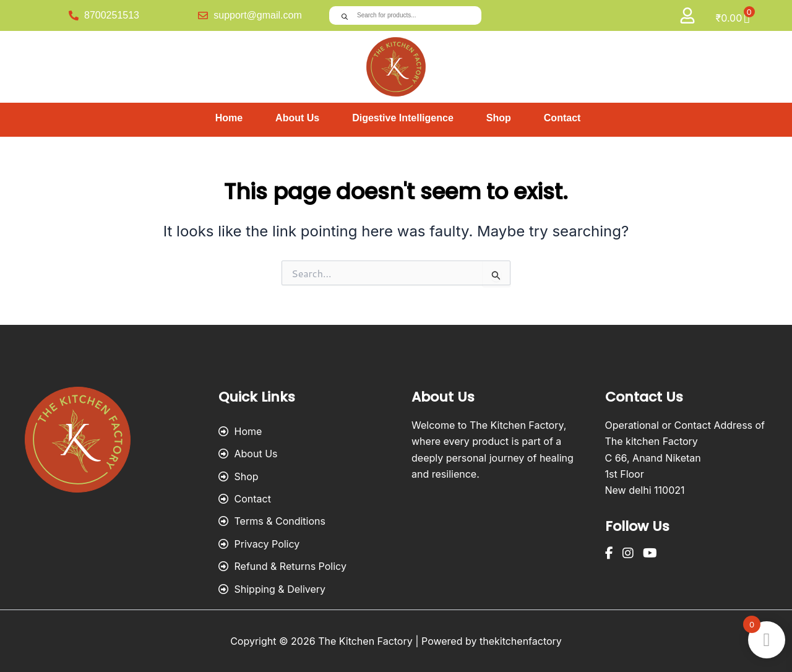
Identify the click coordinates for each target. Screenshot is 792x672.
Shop (499, 118)
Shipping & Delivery (272, 589)
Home (229, 118)
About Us (297, 118)
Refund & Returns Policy (282, 566)
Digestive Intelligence (403, 118)
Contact (562, 118)
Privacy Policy (259, 544)
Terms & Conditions (272, 521)
